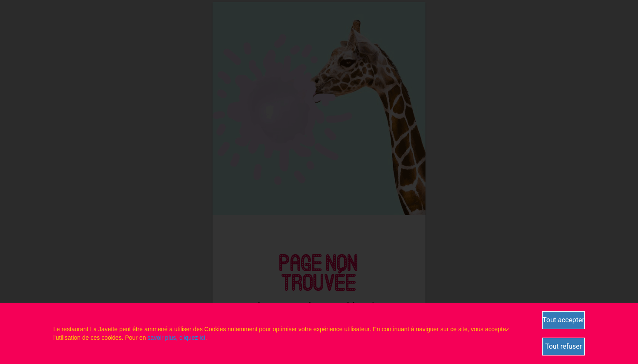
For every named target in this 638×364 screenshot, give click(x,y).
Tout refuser (563, 346)
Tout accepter (563, 320)
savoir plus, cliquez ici (176, 338)
